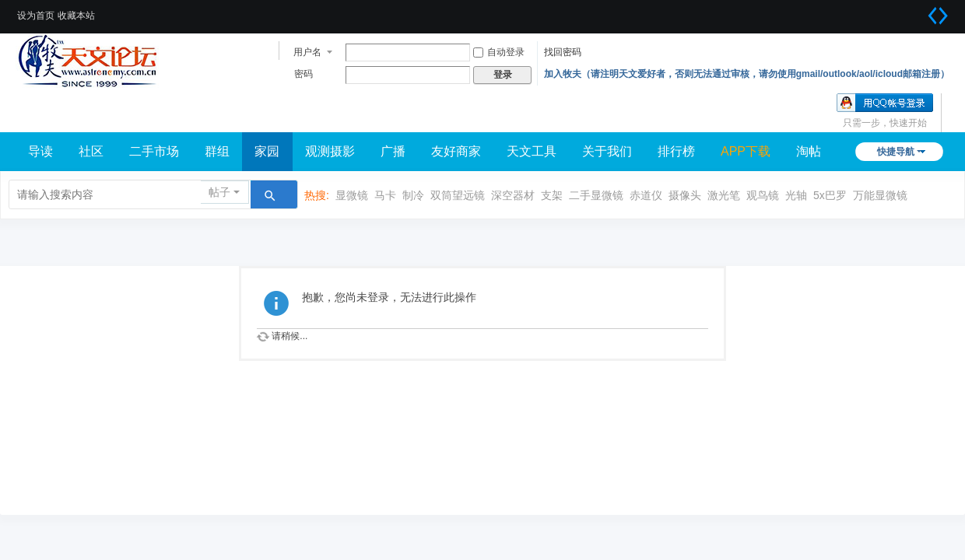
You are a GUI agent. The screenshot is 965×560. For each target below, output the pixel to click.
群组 (217, 151)
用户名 (307, 52)
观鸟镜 (763, 195)
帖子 (219, 192)
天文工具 (532, 151)
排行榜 (676, 151)
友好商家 (456, 151)
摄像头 (685, 195)
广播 (393, 151)
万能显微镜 (880, 195)
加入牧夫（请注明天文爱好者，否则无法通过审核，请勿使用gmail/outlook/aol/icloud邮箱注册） (747, 74)
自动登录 (499, 52)
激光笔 (724, 195)
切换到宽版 (938, 16)
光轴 (796, 195)
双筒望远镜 (458, 195)
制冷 (413, 195)
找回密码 (563, 52)
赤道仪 (646, 195)
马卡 (385, 195)
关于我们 (607, 151)
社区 (91, 151)
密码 (304, 74)
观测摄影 (330, 151)
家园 (267, 151)
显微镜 (352, 195)
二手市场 (154, 151)
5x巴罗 (830, 195)
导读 (40, 151)
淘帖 (809, 151)
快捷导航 (896, 152)
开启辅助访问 (918, 11)
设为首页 (36, 16)
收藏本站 (76, 16)
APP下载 (746, 151)
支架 (552, 195)
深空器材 (513, 195)
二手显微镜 (596, 195)
